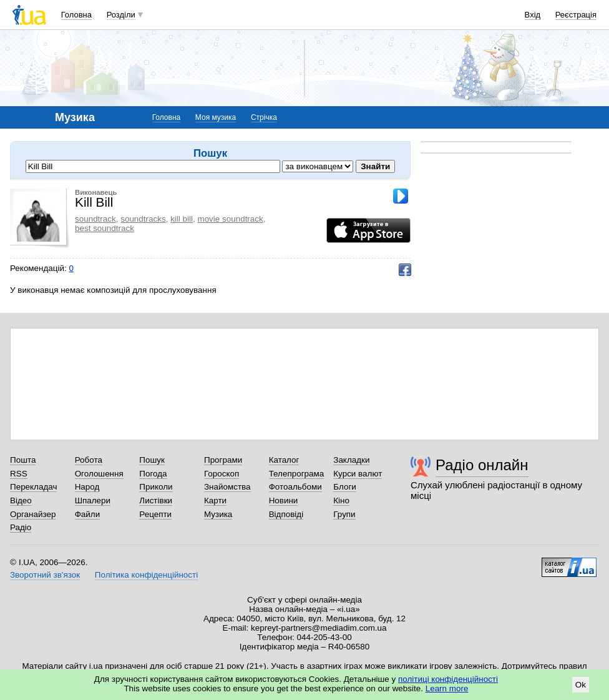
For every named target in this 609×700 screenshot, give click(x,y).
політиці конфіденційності (448, 679)
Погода (153, 474)
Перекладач (33, 487)
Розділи (121, 15)
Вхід (533, 15)
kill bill (182, 219)
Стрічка (264, 117)
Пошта (23, 460)
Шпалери (93, 500)
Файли (88, 514)
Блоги (345, 487)
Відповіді (286, 514)
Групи (344, 514)
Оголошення (99, 474)
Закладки (351, 460)
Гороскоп (222, 474)
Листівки (156, 500)
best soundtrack (105, 228)
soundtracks (143, 219)
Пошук (152, 460)
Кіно (341, 500)
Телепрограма (297, 474)
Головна (76, 15)
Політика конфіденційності (146, 575)
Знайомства (227, 487)
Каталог (284, 460)
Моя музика (216, 117)
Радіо (21, 527)
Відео (21, 500)
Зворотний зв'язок (45, 575)
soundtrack (95, 219)
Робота (89, 460)
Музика (218, 514)
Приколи (156, 487)
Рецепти (155, 514)
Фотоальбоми (295, 487)
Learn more (447, 688)
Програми (223, 460)
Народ (87, 487)
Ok (581, 685)
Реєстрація (576, 15)
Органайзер (33, 514)
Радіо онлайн (482, 465)
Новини (284, 500)
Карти (215, 500)
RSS (19, 474)
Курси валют (358, 474)
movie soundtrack (230, 219)
